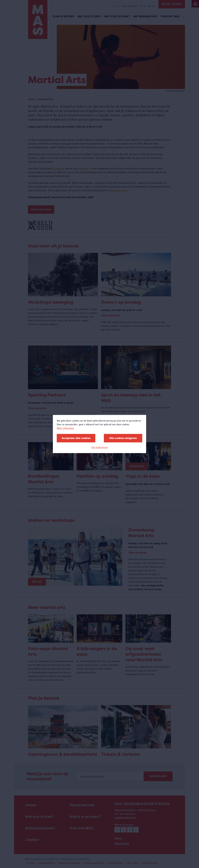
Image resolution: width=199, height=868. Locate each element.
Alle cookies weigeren (123, 438)
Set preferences (100, 447)
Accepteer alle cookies (76, 438)
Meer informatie (65, 428)
